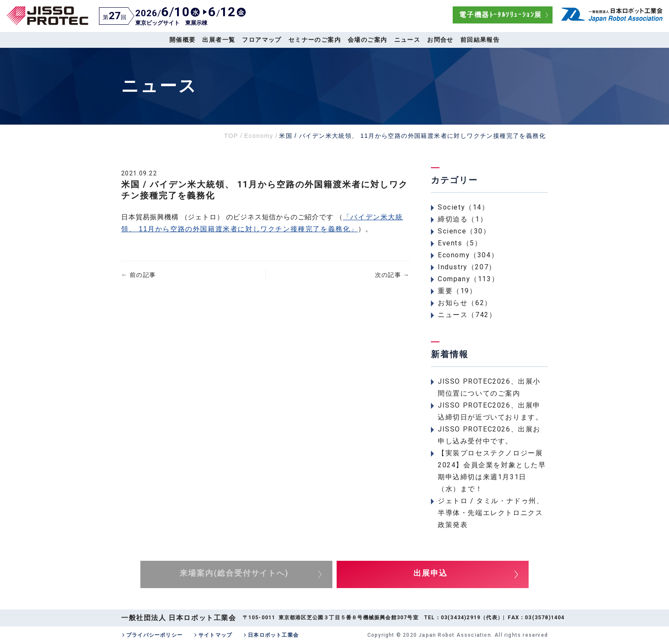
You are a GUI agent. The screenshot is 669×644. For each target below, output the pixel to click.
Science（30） (464, 231)
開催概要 (183, 40)
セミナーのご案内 (315, 40)
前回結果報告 (480, 40)
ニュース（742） (467, 315)
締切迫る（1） (462, 219)
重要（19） (457, 291)
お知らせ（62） (465, 303)
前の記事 (138, 275)
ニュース (407, 40)
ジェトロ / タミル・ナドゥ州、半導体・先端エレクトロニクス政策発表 (491, 513)
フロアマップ (262, 40)
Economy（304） (468, 255)
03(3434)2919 (461, 618)
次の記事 (392, 275)
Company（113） (468, 279)
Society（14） (464, 207)
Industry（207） (467, 267)
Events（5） (460, 243)
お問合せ (440, 40)
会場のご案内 (367, 40)
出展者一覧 (219, 40)
